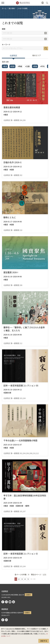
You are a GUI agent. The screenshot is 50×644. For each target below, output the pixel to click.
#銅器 (35, 66)
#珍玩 (42, 66)
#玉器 (27, 66)
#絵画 (12, 66)
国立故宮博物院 (23, 3)
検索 (46, 48)
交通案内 (28, 595)
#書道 (5, 66)
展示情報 (12, 8)
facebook (3, 602)
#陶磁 (20, 66)
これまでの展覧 (22, 8)
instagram (6, 602)
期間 (4, 29)
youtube (10, 602)
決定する (44, 641)
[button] (43, 3)
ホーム (4, 8)
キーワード (6, 45)
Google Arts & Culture (14, 602)
